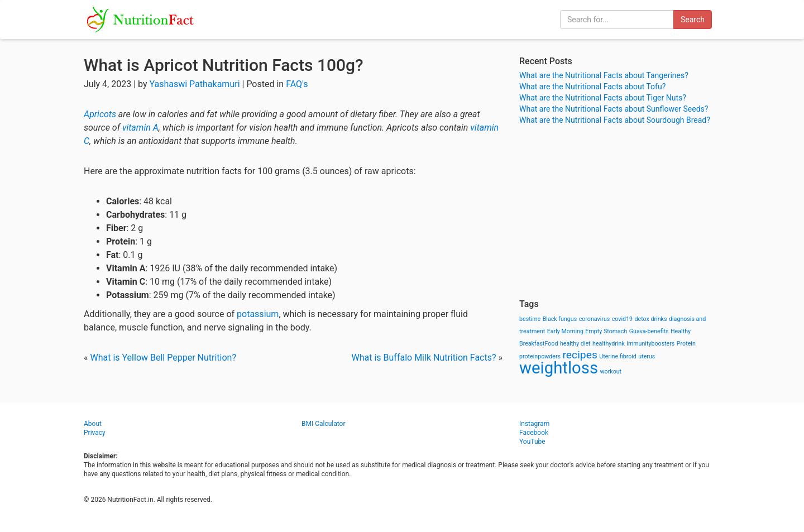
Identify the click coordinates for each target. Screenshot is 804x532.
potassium (258, 314)
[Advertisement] (620, 212)
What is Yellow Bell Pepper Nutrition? (163, 358)
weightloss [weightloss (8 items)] (559, 368)
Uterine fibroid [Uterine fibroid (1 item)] (618, 356)
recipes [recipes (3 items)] (580, 355)
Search (693, 20)
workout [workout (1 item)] (611, 372)
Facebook (534, 433)
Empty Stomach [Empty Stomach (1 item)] (606, 331)
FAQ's (297, 84)
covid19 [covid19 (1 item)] (622, 319)
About (93, 424)
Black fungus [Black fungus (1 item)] (560, 319)
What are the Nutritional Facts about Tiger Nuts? (603, 98)
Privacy (95, 433)
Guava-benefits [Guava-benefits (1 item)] (649, 331)
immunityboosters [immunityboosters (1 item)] (650, 344)
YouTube (532, 442)
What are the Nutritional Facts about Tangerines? (604, 75)
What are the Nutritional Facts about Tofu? (592, 87)
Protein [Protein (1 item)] (686, 344)
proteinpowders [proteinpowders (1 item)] (540, 356)
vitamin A (140, 128)
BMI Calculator (324, 424)
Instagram (534, 424)
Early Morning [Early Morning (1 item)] (565, 331)
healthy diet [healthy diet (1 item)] (575, 344)
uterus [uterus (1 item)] (647, 356)
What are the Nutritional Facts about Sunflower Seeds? (614, 109)
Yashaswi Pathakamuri (194, 84)
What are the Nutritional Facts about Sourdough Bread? (615, 120)
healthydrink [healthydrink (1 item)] (609, 344)
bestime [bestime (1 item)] (530, 319)
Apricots (100, 114)
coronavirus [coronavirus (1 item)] (595, 319)
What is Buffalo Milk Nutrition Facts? (424, 358)
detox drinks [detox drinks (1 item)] (651, 319)
